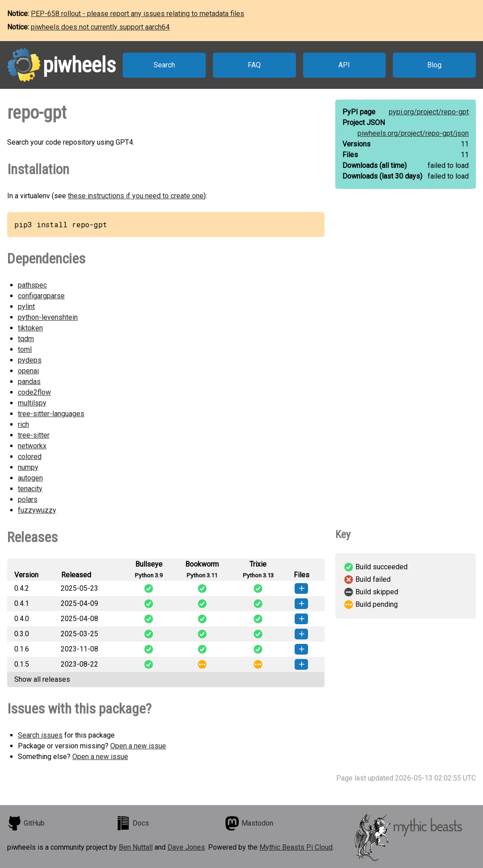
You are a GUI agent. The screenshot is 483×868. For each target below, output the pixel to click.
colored (30, 457)
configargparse (41, 296)
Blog (434, 65)
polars (28, 499)
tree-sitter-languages (51, 414)
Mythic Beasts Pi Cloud (296, 847)
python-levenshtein (48, 317)
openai (28, 371)
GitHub (26, 823)
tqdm (26, 339)
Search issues (40, 735)
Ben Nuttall (136, 847)
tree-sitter (34, 435)
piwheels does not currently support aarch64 (100, 27)
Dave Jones (186, 847)
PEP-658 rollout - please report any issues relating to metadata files (137, 14)
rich (23, 424)
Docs (133, 823)
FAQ (254, 65)
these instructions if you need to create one (136, 196)
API (344, 65)
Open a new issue (138, 746)
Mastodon (249, 823)
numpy (28, 467)
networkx (32, 446)
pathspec (32, 285)
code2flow (34, 392)
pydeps (30, 360)
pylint (26, 307)
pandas (29, 382)
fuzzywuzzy (37, 510)
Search (164, 65)
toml (25, 349)
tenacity (30, 489)
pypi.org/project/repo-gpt (429, 112)
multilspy (32, 403)
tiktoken (30, 328)
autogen (30, 478)
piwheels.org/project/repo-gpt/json (413, 133)
